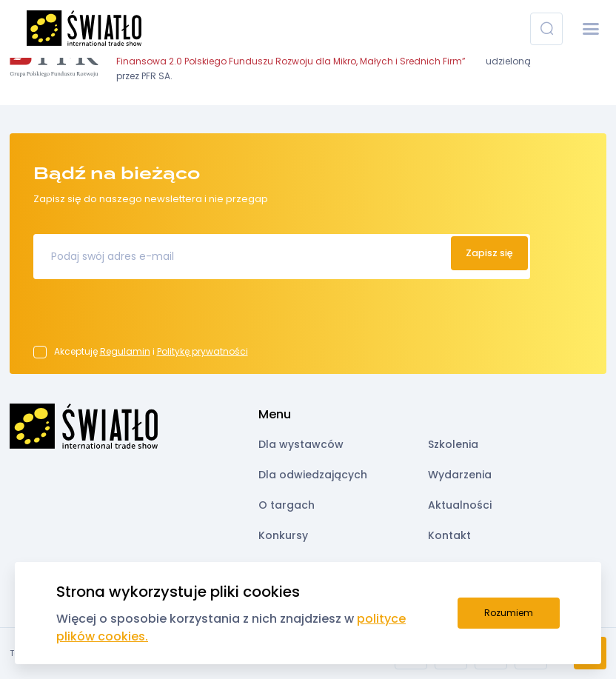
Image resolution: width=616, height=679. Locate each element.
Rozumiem (509, 613)
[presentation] (146, 317)
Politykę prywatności (202, 351)
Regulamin (125, 351)
